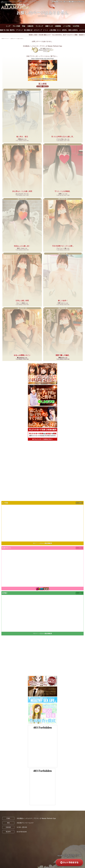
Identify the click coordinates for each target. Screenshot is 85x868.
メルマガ (82, 30)
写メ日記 (6, 30)
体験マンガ (49, 26)
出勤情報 (58, 26)
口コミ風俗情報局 (46, 543)
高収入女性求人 (73, 30)
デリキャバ (20, 30)
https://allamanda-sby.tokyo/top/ (42, 59)
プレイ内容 (16, 26)
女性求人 (65, 30)
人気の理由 (53, 30)
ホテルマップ (38, 30)
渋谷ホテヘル (37, 633)
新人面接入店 (28, 30)
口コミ (59, 30)
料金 (24, 26)
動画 (2, 30)
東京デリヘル (37, 543)
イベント (46, 30)
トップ (8, 26)
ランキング (39, 26)
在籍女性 (30, 26)
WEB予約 (76, 26)
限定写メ (13, 30)
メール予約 (67, 26)
